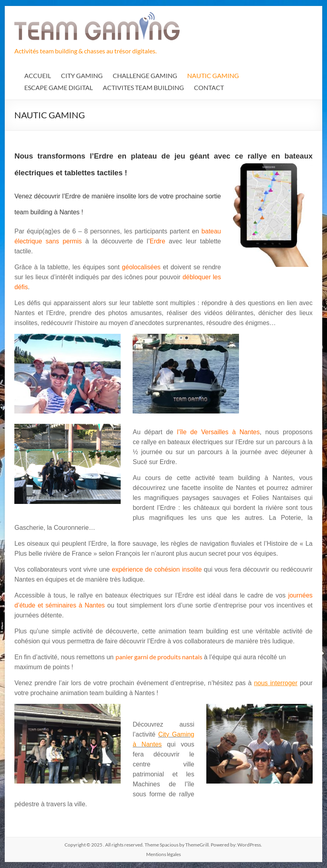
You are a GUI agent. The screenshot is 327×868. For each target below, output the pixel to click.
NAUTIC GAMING (213, 75)
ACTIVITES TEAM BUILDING (143, 87)
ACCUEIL (38, 75)
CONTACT (209, 87)
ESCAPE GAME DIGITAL (59, 87)
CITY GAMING (82, 75)
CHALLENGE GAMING (145, 75)
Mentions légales (163, 854)
